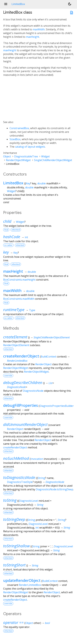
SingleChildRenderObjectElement (52, 337)
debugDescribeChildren (23, 382)
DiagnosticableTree (26, 156)
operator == (13, 622)
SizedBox (15, 139)
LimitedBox (13, 183)
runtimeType (14, 310)
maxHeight (33, 37)
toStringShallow (16, 546)
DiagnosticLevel (29, 501)
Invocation (37, 459)
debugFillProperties (21, 405)
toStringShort (14, 565)
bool (47, 623)
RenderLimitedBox (17, 361)
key (6, 252)
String (41, 478)
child (7, 221)
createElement (15, 337)
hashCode (12, 237)
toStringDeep (14, 519)
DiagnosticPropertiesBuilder (57, 406)
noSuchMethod (16, 458)
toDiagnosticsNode (19, 477)
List (50, 383)
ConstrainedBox (19, 128)
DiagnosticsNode (16, 387)
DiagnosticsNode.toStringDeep (54, 489)
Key (28, 183)
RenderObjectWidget (18, 160)
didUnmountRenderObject (25, 424)
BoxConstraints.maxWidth (19, 299)
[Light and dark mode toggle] (70, 4)
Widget (45, 156)
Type (32, 310)
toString (10, 500)
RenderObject (43, 364)
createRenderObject (21, 356)
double (42, 183)
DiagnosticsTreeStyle (20, 482)
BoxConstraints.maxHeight (19, 280)
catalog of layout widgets (30, 147)
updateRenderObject (22, 580)
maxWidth (39, 29)
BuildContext (48, 357)
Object (7, 156)
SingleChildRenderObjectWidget (53, 160)
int (26, 237)
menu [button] (6, 4)
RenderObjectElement (16, 345)
